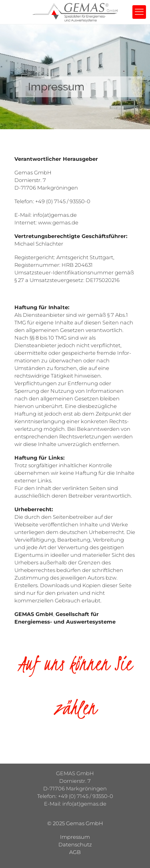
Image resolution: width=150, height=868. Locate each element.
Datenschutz (75, 844)
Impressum (75, 837)
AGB (75, 852)
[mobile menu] (139, 12)
